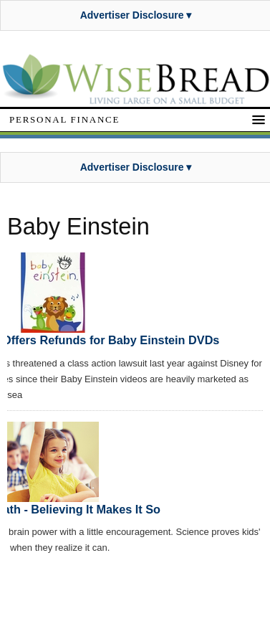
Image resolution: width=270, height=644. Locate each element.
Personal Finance (64, 119)
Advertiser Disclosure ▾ (136, 15)
